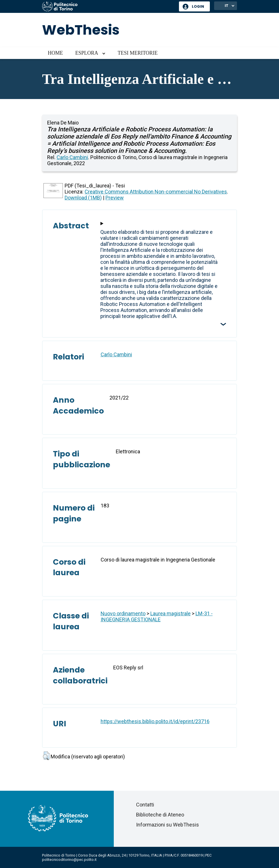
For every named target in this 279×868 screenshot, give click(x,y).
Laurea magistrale (171, 613)
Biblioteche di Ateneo (160, 815)
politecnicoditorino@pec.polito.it (69, 860)
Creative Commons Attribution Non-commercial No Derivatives (156, 192)
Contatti (145, 805)
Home (55, 53)
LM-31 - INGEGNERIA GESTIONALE (157, 616)
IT (227, 6)
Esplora (87, 53)
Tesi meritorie (137, 53)
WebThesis (81, 30)
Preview (115, 198)
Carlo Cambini (72, 157)
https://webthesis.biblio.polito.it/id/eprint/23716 (155, 721)
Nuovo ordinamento (123, 613)
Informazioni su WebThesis (168, 825)
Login (198, 6)
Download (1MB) (83, 198)
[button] (46, 756)
